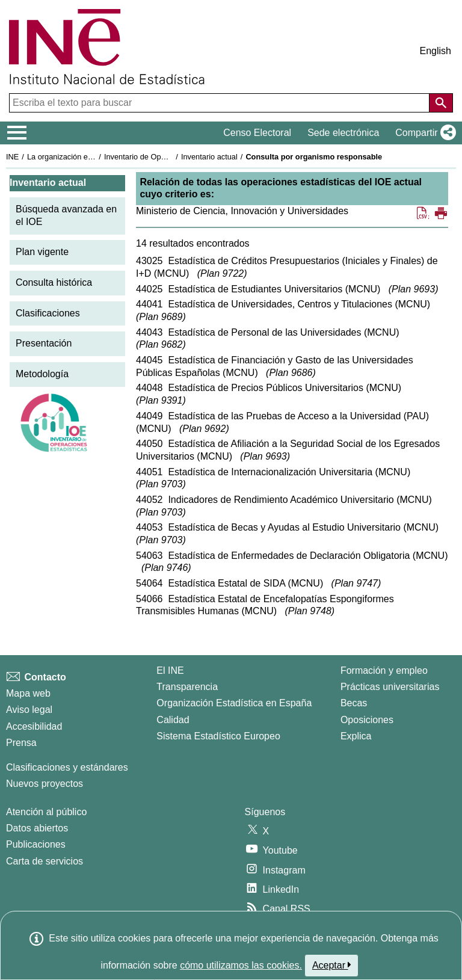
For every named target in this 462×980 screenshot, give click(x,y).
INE (12, 157)
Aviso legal (29, 710)
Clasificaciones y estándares (67, 767)
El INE (170, 670)
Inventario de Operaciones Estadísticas (171, 157)
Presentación (44, 343)
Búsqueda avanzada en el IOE (66, 215)
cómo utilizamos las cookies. (241, 965)
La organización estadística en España (93, 157)
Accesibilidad (34, 726)
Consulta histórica (54, 282)
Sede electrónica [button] (343, 133)
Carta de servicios (45, 861)
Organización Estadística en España (234, 703)
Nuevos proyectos (45, 784)
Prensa (21, 743)
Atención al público (46, 812)
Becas (354, 703)
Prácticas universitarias (390, 687)
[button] (423, 133)
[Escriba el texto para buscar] (220, 103)
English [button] (436, 51)
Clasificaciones (48, 313)
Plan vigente (42, 252)
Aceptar (332, 965)
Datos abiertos (37, 828)
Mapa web (28, 693)
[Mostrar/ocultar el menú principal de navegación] (17, 133)
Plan (222, 273)
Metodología (42, 374)
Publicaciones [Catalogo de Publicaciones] (36, 844)
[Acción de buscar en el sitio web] (441, 103)
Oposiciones (367, 720)
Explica (356, 736)
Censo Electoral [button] (257, 133)
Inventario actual (209, 157)
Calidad (173, 720)
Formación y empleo (384, 670)
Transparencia (187, 687)
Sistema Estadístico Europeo (218, 736)
